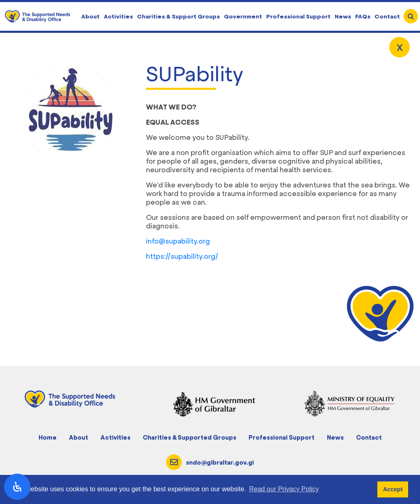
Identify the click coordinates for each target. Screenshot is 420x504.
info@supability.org (178, 241)
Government (243, 16)
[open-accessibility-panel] (17, 487)
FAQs (363, 16)
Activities (118, 16)
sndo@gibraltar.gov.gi (220, 462)
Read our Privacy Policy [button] (284, 489)
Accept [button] (393, 489)
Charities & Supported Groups (189, 437)
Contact (387, 16)
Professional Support (298, 16)
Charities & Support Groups (178, 16)
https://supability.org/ (182, 256)
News (343, 16)
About (90, 16)
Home (48, 437)
